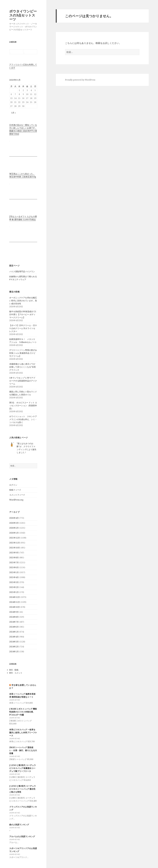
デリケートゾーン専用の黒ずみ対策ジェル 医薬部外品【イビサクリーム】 (23, 353)
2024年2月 (14, 647)
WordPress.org (16, 500)
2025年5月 (14, 572)
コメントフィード (17, 495)
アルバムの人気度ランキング (22, 836)
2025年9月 (14, 553)
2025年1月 (14, 592)
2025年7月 (14, 562)
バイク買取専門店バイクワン (22, 272)
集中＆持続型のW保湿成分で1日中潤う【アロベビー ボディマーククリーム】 (23, 314)
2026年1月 (14, 533)
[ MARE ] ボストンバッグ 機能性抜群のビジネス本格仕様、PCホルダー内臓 (23, 712)
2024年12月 (15, 597)
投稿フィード (15, 490)
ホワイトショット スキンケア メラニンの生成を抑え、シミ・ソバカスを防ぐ (23, 419)
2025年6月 (14, 567)
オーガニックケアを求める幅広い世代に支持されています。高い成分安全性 (23, 301)
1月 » (14, 113)
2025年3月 (14, 582)
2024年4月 (14, 637)
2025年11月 (15, 543)
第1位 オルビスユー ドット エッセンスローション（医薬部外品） (23, 405)
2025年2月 (14, 587)
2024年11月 (15, 602)
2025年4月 (14, 577)
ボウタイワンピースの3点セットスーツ (23, 15)
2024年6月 (14, 627)
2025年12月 (15, 538)
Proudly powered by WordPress (80, 80)
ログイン (13, 485)
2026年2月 (14, 528)
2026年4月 (14, 518)
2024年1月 (14, 652)
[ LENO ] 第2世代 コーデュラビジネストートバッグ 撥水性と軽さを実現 (23, 789)
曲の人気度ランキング (19, 825)
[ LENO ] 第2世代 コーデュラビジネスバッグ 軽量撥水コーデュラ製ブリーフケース (23, 768)
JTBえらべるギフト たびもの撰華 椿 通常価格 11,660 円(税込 (23, 218)
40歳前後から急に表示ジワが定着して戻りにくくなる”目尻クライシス (23, 367)
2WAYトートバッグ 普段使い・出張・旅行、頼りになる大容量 (23, 750)
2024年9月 (14, 612)
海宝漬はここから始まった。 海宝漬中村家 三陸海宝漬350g (23, 175)
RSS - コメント (16, 673)
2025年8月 (14, 558)
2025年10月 (15, 548)
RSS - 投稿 (14, 670)
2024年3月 (14, 642)
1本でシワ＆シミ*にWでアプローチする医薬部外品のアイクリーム (23, 381)
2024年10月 (15, 607)
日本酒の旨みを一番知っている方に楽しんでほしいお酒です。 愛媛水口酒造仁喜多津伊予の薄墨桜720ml (23, 129)
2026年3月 (14, 523)
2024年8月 (14, 617)
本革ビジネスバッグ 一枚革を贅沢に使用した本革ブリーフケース (23, 733)
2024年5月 (14, 632)
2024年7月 (14, 622)
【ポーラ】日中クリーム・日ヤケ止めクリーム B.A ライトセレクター (23, 328)
